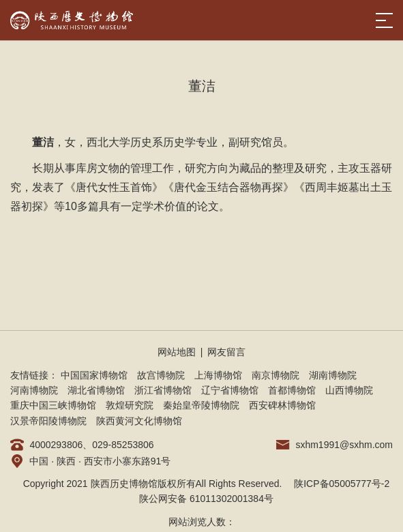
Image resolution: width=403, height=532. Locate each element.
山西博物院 (349, 390)
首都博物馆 (292, 390)
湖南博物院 (333, 375)
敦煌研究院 (130, 405)
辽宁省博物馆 (230, 390)
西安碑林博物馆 (282, 405)
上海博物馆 (218, 375)
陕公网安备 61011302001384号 (206, 499)
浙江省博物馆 (163, 390)
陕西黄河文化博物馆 (139, 421)
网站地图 (177, 352)
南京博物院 (275, 375)
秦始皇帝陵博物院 (201, 405)
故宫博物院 (161, 375)
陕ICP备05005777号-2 (342, 484)
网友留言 (226, 352)
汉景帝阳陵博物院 (48, 421)
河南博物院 (34, 390)
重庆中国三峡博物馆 (53, 405)
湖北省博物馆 (96, 390)
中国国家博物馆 (94, 375)
